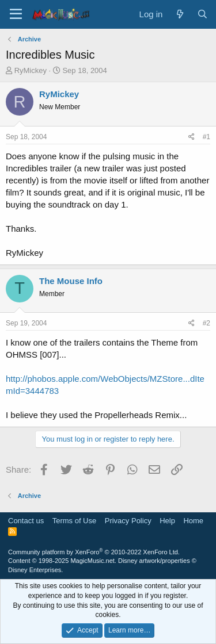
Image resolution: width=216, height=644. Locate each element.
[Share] (192, 137)
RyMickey (31, 70)
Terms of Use (75, 521)
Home (193, 521)
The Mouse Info (71, 281)
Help (167, 521)
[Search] (202, 14)
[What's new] (179, 14)
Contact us (26, 521)
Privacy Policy (128, 521)
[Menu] (16, 14)
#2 (206, 323)
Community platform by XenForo (94, 552)
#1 (206, 137)
